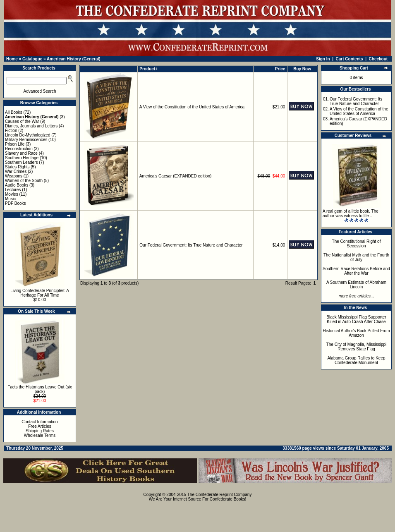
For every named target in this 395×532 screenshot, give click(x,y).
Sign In (323, 59)
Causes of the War (22, 121)
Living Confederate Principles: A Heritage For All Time (40, 293)
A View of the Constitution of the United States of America (192, 107)
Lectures (13, 190)
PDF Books (16, 203)
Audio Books (17, 185)
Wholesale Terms (40, 435)
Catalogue (32, 59)
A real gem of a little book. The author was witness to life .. (351, 213)
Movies (12, 194)
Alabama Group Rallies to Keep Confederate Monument (356, 360)
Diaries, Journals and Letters (31, 126)
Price (280, 69)
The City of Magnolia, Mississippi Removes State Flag (357, 347)
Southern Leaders (22, 162)
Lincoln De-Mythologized (28, 135)
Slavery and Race (21, 153)
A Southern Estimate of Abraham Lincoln (356, 285)
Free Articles (40, 426)
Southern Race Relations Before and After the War (356, 271)
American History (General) (74, 59)
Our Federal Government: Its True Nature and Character (191, 245)
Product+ (148, 69)
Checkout (378, 59)
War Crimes (16, 171)
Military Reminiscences (26, 140)
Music (10, 199)
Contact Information (39, 422)
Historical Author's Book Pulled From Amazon (357, 333)
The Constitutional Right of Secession (357, 244)
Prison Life (15, 144)
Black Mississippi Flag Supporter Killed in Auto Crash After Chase (356, 319)
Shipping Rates (40, 431)
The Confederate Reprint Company (220, 495)
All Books (14, 112)
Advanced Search (40, 91)
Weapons (14, 176)
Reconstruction (19, 149)
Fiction (11, 131)
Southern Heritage (22, 158)
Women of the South (24, 181)
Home (12, 59)
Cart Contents (350, 59)
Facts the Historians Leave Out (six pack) (40, 389)
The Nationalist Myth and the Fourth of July (356, 257)
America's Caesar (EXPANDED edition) (176, 176)
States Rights (17, 167)
